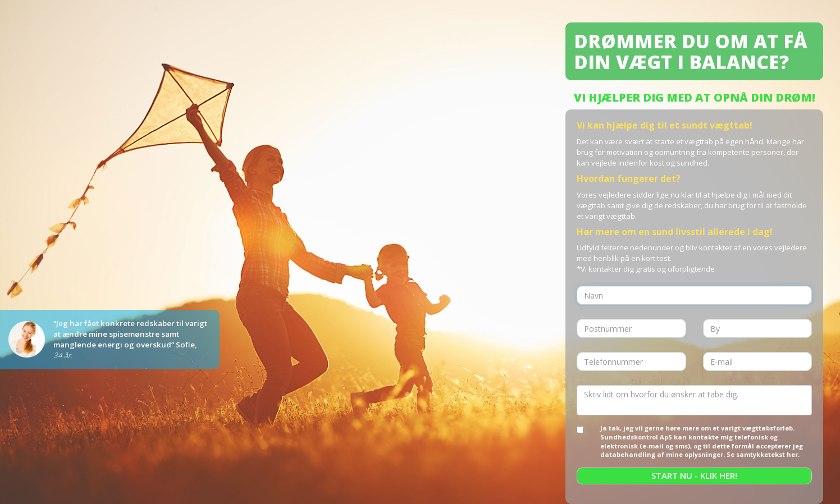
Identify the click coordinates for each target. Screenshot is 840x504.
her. (793, 454)
